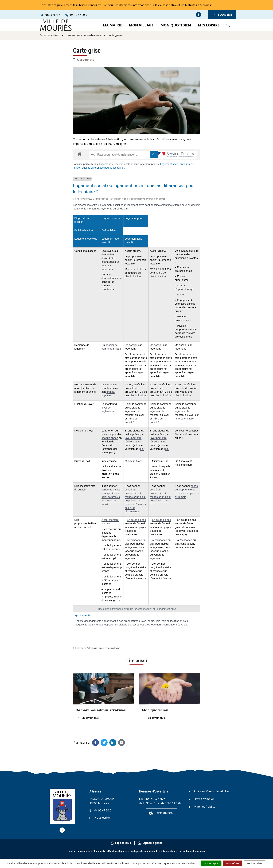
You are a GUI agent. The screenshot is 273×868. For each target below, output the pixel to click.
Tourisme (222, 15)
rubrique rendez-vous (91, 5)
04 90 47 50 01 (101, 813)
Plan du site (99, 854)
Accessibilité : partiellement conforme (184, 854)
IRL (142, 452)
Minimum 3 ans (134, 464)
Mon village (141, 27)
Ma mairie (112, 27)
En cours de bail (136, 523)
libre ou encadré (184, 421)
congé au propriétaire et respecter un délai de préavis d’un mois (160, 500)
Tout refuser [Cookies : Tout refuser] (233, 863)
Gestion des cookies (79, 854)
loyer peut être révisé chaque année (133, 444)
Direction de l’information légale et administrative (99, 651)
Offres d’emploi (204, 802)
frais (133, 357)
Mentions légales (118, 854)
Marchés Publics (204, 810)
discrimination (133, 279)
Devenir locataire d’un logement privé (136, 167)
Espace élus (121, 846)
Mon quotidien (176, 27)
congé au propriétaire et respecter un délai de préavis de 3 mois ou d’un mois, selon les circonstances (136, 503)
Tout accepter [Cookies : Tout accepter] (211, 863)
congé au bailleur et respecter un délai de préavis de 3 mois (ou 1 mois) (111, 500)
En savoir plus (88, 721)
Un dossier (131, 348)
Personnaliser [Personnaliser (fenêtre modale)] (255, 863)
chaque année (110, 441)
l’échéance (186, 543)
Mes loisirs (209, 27)
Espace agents (150, 846)
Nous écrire (100, 821)
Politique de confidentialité (145, 854)
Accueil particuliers (85, 167)
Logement (105, 167)
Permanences (161, 816)
